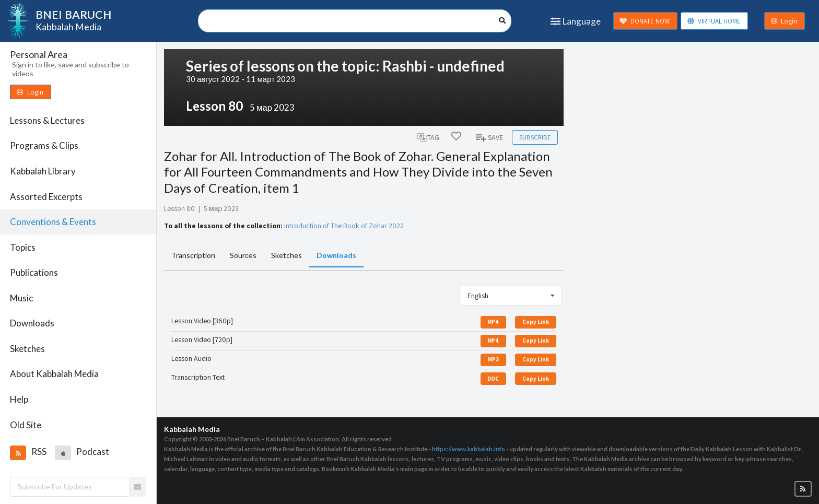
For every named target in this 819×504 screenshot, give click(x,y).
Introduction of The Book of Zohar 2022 (344, 226)
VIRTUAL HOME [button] (714, 21)
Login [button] (784, 21)
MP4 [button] (493, 322)
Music (21, 298)
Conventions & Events (53, 222)
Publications (34, 272)
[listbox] (511, 296)
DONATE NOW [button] (645, 21)
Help (19, 399)
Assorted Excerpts (46, 197)
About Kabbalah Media (54, 374)
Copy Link (536, 322)
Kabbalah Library (43, 171)
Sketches (27, 349)
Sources (243, 255)
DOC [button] (493, 379)
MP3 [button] (493, 359)
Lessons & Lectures (47, 120)
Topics (23, 247)
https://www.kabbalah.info (469, 449)
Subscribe (535, 137)
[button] (18, 453)
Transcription (193, 255)
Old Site (26, 425)
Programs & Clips (44, 145)
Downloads (32, 323)
